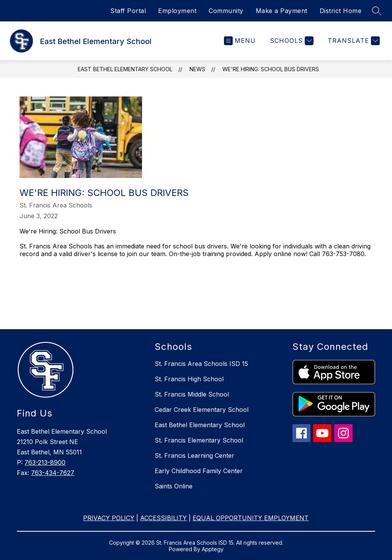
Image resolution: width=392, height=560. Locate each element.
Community (226, 11)
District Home (341, 11)
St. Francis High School (189, 379)
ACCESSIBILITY (163, 518)
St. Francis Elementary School (199, 440)
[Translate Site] (353, 41)
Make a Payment (282, 11)
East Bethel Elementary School (125, 69)
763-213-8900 (45, 462)
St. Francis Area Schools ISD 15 (201, 364)
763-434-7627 (53, 473)
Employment (177, 11)
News (197, 69)
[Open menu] (240, 41)
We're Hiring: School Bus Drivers (271, 69)
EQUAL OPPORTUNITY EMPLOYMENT (251, 518)
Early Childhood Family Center (199, 471)
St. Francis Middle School (192, 394)
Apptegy (213, 549)
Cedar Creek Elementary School (202, 410)
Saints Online (174, 486)
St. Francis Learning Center (194, 456)
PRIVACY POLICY (109, 518)
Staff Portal (128, 11)
